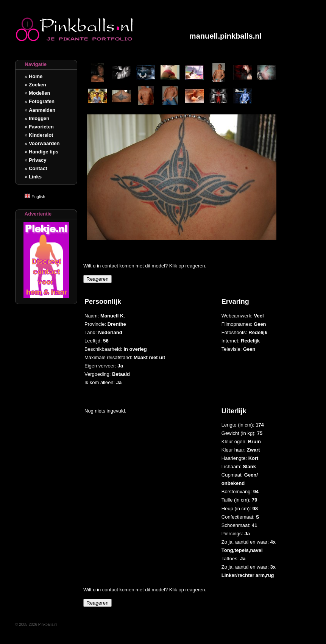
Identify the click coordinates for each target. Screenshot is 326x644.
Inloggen (39, 118)
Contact (38, 168)
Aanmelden (42, 110)
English (35, 197)
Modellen (39, 93)
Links (35, 177)
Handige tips (44, 152)
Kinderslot (41, 135)
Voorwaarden (44, 143)
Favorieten (41, 127)
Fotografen (42, 101)
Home (36, 76)
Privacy (37, 160)
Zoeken (37, 85)
